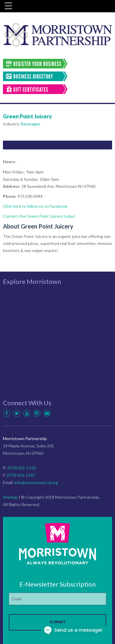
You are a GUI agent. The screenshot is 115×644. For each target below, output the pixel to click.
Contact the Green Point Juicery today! (39, 216)
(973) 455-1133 (22, 468)
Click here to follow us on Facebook (35, 206)
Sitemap (10, 497)
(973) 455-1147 (21, 475)
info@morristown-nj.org (36, 482)
